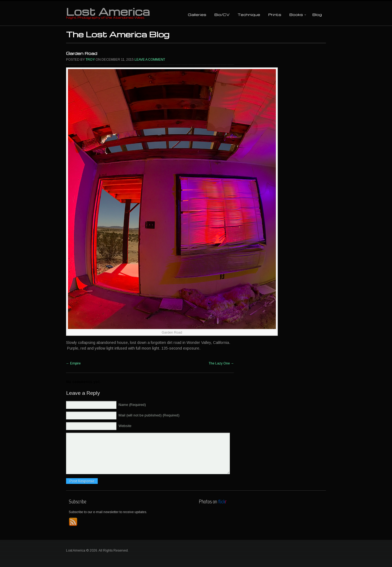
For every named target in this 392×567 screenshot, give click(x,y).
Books (296, 15)
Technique (249, 14)
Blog (317, 14)
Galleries (197, 14)
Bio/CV (222, 14)
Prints (275, 14)
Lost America (108, 11)
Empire (73, 363)
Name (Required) (132, 405)
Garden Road (82, 53)
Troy (90, 60)
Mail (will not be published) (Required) (149, 415)
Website (125, 426)
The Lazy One (221, 363)
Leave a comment (150, 60)
